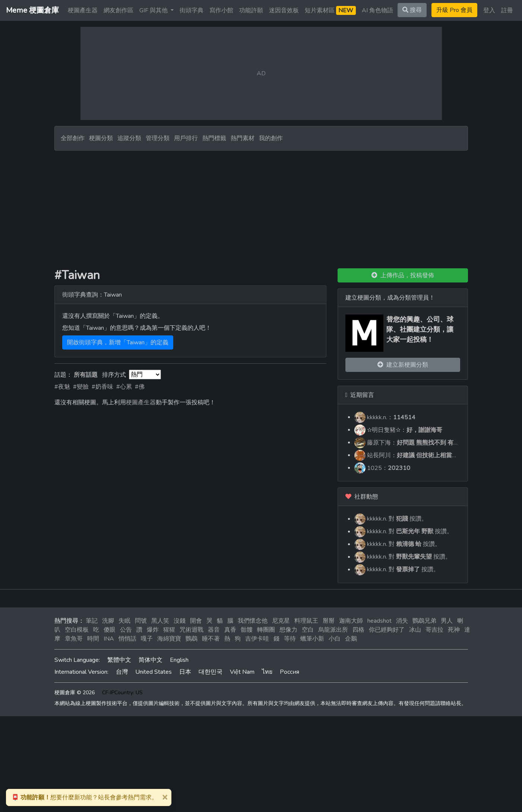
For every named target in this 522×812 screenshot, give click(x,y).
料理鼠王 (306, 621)
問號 (141, 621)
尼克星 (281, 621)
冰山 (415, 630)
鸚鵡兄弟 (424, 621)
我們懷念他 (253, 621)
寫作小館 (221, 10)
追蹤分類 (129, 138)
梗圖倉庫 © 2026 (75, 693)
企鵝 (351, 639)
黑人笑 (160, 621)
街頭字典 (192, 10)
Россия (290, 672)
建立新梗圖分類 (403, 365)
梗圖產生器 (83, 10)
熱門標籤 (214, 138)
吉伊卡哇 (257, 639)
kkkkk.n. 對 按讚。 (391, 519)
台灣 (122, 672)
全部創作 (73, 138)
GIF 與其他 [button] (154, 10)
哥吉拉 (434, 630)
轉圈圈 (266, 630)
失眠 (124, 621)
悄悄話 (127, 639)
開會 (196, 621)
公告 (126, 630)
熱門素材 (243, 138)
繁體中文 (119, 660)
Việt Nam (242, 672)
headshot (379, 621)
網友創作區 (118, 10)
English (179, 660)
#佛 (140, 387)
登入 (489, 10)
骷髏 (247, 630)
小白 (335, 639)
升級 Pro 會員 (454, 10)
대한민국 (211, 672)
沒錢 (180, 621)
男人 (447, 621)
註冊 (507, 10)
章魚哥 (74, 639)
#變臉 (81, 387)
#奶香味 (102, 387)
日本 (185, 672)
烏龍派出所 (333, 630)
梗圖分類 (101, 138)
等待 (290, 639)
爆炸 (153, 630)
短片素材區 (330, 10)
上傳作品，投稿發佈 (403, 275)
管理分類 (158, 138)
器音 (214, 630)
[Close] (165, 797)
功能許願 (251, 10)
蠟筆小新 (312, 639)
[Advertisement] (261, 206)
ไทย (267, 672)
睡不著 (211, 639)
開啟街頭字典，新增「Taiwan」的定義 (118, 342)
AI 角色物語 (377, 10)
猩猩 (169, 630)
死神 (454, 630)
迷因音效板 (284, 10)
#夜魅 (62, 387)
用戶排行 (186, 138)
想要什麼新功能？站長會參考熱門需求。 (85, 797)
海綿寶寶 (169, 639)
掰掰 (329, 621)
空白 (308, 630)
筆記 (92, 621)
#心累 (124, 387)
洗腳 (108, 621)
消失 (402, 621)
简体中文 (151, 660)
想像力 (288, 630)
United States (154, 672)
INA (109, 639)
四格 (358, 630)
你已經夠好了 (387, 630)
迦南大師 (351, 621)
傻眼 (110, 630)
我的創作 (271, 138)
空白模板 (77, 630)
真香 (230, 630)
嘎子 (147, 639)
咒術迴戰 (192, 630)
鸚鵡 (192, 639)
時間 (93, 639)
